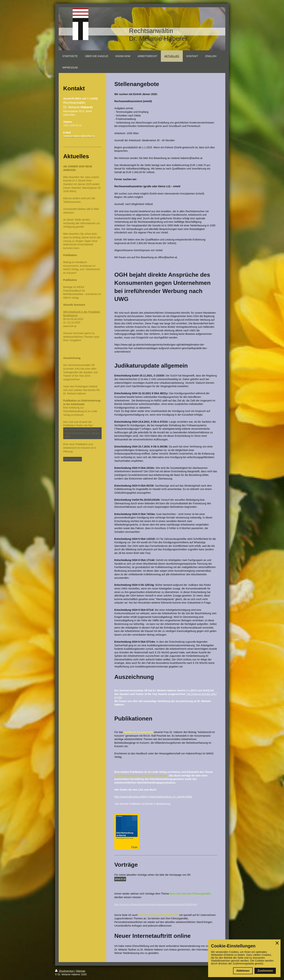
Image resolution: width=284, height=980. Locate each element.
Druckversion (65, 971)
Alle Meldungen (73, 459)
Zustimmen (265, 971)
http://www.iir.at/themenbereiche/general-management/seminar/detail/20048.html (156, 904)
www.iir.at (120, 879)
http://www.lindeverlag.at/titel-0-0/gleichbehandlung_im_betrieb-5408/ (82, 433)
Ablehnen (243, 971)
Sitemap (81, 971)
